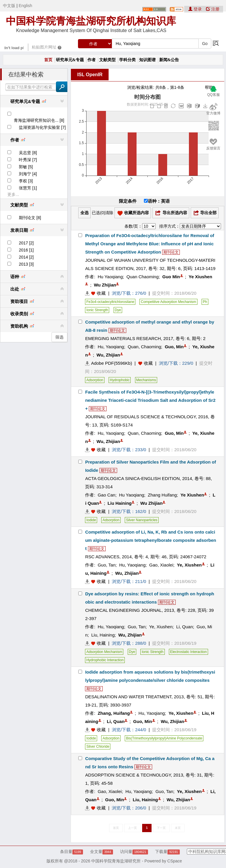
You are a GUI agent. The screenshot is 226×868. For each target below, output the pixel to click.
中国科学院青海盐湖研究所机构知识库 (91, 21)
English (25, 6)
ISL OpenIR (90, 75)
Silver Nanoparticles (142, 520)
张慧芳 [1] (28, 188)
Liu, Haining (103, 635)
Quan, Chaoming (144, 347)
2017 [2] (26, 243)
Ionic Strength (97, 310)
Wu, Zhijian (108, 355)
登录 (196, 9)
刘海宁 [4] (28, 174)
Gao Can (107, 495)
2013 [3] (26, 264)
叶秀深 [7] (28, 160)
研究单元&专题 (70, 60)
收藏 (101, 293)
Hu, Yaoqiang (111, 347)
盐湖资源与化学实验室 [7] (42, 127)
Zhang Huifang (162, 495)
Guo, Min (174, 347)
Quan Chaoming (143, 277)
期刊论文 (171, 252)
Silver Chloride (98, 747)
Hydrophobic (120, 380)
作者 (92, 60)
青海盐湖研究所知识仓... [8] (39, 120)
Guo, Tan (107, 565)
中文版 (9, 6)
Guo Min (171, 277)
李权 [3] (26, 181)
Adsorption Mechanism (104, 652)
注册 (213, 9)
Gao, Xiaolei (161, 565)
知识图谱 (147, 60)
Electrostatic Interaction (188, 652)
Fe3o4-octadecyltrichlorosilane (110, 302)
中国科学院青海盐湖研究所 (116, 861)
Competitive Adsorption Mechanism (168, 302)
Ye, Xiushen (189, 565)
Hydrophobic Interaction (105, 660)
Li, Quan (185, 627)
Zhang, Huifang (114, 713)
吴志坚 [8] (28, 153)
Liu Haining (120, 503)
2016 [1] (26, 250)
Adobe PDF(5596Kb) (108, 363)
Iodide (91, 520)
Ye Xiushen (200, 277)
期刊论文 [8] (30, 218)
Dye (118, 310)
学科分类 (127, 60)
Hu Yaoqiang (110, 277)
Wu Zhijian (105, 285)
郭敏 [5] (26, 167)
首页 (48, 60)
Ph (205, 302)
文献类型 (107, 60)
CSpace (175, 861)
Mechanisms (146, 380)
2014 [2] (26, 257)
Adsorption (95, 380)
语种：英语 (157, 201)
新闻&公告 (169, 60)
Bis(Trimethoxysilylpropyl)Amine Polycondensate (164, 738)
